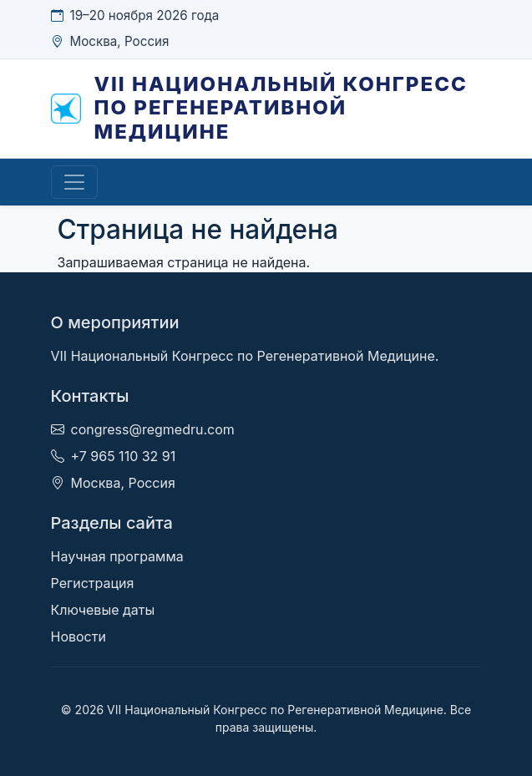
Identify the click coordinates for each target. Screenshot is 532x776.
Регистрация (93, 583)
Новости (79, 637)
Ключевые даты (103, 610)
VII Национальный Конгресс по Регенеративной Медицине (281, 108)
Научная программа (117, 556)
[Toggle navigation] (74, 182)
